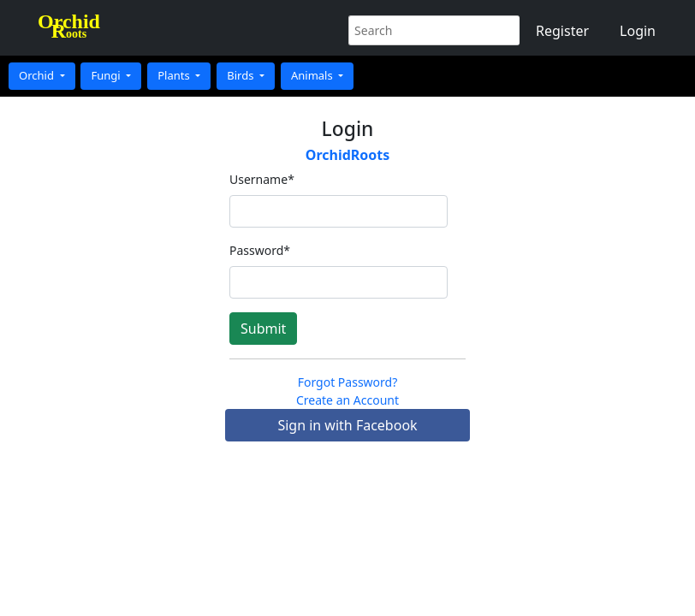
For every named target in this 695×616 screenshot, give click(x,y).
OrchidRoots (348, 155)
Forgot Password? (348, 382)
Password (260, 250)
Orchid (38, 75)
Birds (242, 75)
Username (262, 179)
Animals (313, 75)
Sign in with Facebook (347, 425)
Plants (175, 75)
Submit (263, 329)
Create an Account (347, 400)
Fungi (107, 75)
